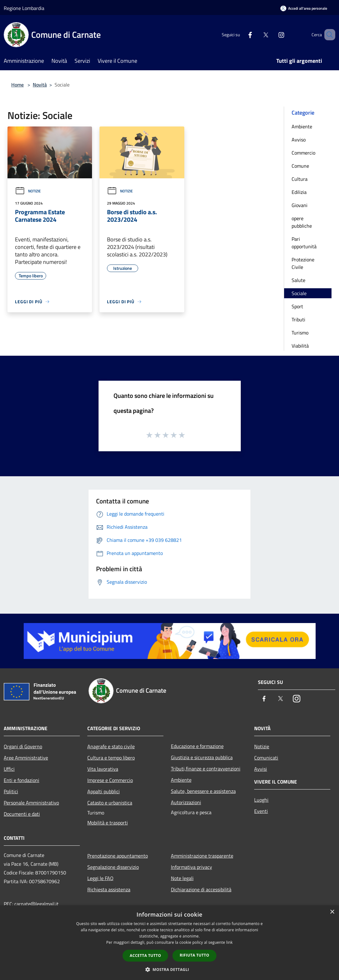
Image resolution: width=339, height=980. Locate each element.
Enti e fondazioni (22, 780)
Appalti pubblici (104, 791)
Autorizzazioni (186, 802)
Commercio (303, 153)
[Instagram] (272, 35)
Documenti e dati (22, 814)
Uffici (9, 769)
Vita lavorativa (103, 769)
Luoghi (261, 800)
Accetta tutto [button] (145, 955)
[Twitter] (257, 35)
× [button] (332, 912)
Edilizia (299, 192)
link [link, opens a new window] (229, 942)
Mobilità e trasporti (108, 823)
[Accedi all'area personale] (304, 8)
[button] (170, 969)
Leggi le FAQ (100, 878)
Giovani (300, 205)
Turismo (300, 333)
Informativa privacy (191, 867)
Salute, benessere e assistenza (203, 791)
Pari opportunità (304, 243)
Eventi (261, 811)
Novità (40, 85)
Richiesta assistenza (109, 889)
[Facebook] (241, 35)
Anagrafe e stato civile (111, 746)
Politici (11, 791)
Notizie (28, 191)
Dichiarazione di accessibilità (201, 889)
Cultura (300, 179)
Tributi (298, 319)
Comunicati (266, 758)
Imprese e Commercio (110, 780)
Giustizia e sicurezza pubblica (202, 757)
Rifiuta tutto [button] (194, 955)
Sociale (299, 293)
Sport (297, 306)
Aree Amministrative (26, 758)
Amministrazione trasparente (202, 856)
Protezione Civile (303, 263)
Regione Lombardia (24, 8)
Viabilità (300, 346)
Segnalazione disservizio (113, 867)
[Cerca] (328, 35)
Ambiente (302, 126)
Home (17, 85)
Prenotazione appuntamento (118, 856)
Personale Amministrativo (31, 803)
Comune (300, 166)
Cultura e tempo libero (111, 758)
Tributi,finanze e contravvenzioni (206, 769)
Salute (298, 280)
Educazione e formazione (197, 746)
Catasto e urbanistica (110, 803)
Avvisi (261, 769)
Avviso (299, 140)
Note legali (182, 878)
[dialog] (169, 943)
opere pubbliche (302, 222)
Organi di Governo (23, 746)
